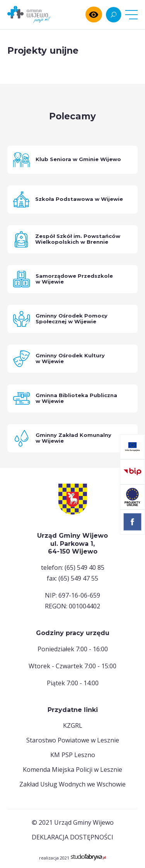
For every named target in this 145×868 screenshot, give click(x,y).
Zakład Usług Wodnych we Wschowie (72, 784)
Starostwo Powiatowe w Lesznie (73, 740)
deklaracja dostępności (72, 837)
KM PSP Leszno (73, 755)
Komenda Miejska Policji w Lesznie (72, 769)
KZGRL (73, 725)
